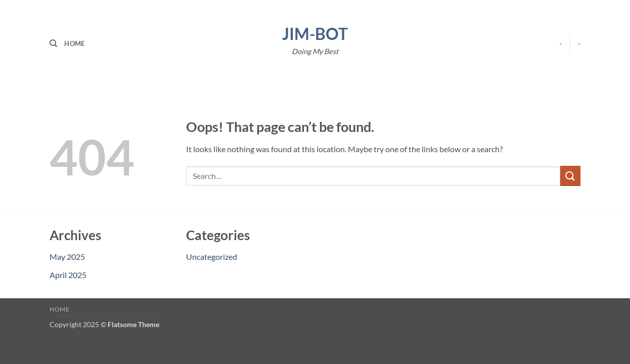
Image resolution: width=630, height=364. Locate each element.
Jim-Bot (315, 34)
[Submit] (570, 176)
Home (74, 43)
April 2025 (68, 275)
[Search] (53, 43)
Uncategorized (212, 257)
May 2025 (67, 257)
